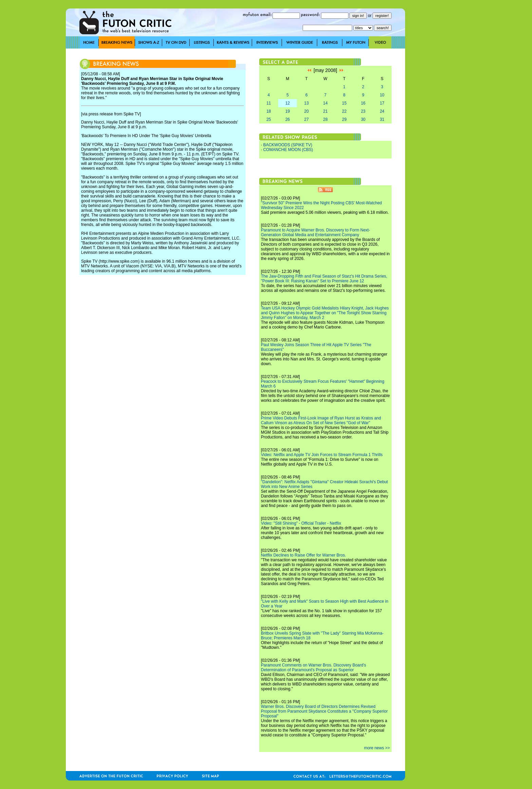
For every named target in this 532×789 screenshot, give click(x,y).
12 (288, 103)
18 (269, 111)
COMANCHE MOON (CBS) (288, 150)
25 (269, 119)
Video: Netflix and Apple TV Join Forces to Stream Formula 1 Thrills (322, 455)
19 (288, 111)
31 (382, 119)
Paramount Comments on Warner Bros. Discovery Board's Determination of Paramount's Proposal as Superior (313, 668)
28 (325, 119)
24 (382, 111)
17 (382, 103)
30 (363, 119)
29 (344, 119)
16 (363, 103)
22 (344, 111)
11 (269, 103)
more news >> (377, 748)
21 (325, 111)
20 (307, 111)
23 (363, 111)
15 (344, 103)
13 (307, 103)
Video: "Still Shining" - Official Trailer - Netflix (301, 523)
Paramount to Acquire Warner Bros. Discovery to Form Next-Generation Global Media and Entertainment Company (316, 232)
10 (382, 95)
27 (307, 119)
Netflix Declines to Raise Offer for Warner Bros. (303, 555)
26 (288, 119)
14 (325, 103)
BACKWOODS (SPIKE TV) (288, 145)
